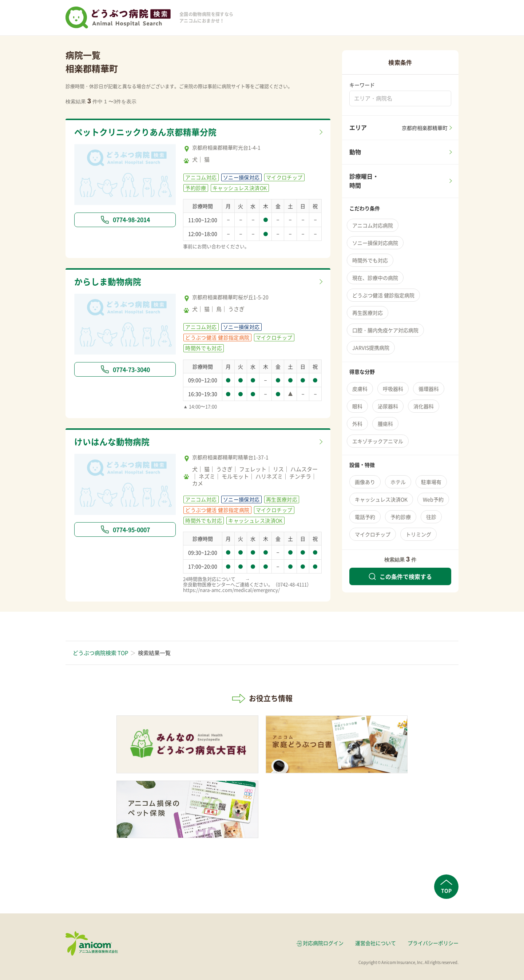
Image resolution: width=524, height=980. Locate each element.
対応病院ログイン (323, 943)
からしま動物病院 (108, 282)
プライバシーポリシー (433, 943)
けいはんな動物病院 (112, 442)
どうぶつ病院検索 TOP (100, 653)
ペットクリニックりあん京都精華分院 (145, 132)
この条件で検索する (400, 576)
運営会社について (376, 943)
